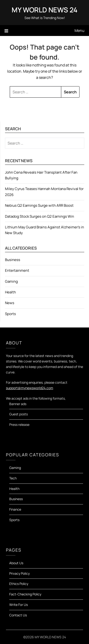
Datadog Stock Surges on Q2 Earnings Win (40, 216)
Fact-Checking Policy (25, 594)
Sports (10, 314)
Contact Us (18, 615)
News (10, 303)
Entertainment (17, 270)
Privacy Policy (19, 573)
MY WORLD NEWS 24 (44, 10)
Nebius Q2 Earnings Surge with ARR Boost (39, 205)
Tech (13, 478)
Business (13, 260)
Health (10, 292)
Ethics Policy (19, 584)
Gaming (11, 281)
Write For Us (19, 605)
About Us (16, 563)
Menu (80, 30)
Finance (15, 509)
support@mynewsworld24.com (30, 388)
